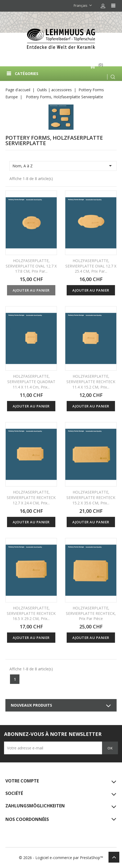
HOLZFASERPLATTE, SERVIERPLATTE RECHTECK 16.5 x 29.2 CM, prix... (31, 613)
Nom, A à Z (63, 166)
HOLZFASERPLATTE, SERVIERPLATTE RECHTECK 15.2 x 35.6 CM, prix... (91, 497)
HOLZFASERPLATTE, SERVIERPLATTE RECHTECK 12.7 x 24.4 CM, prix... (31, 497)
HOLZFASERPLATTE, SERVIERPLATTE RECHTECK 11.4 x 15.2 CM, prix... (91, 382)
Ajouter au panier (31, 290)
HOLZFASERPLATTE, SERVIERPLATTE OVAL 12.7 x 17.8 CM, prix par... (31, 266)
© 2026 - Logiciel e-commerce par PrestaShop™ (61, 858)
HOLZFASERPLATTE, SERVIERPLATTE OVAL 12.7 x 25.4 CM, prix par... (91, 266)
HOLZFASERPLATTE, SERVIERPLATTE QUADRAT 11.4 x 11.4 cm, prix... (31, 382)
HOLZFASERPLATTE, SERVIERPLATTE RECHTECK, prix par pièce (91, 613)
